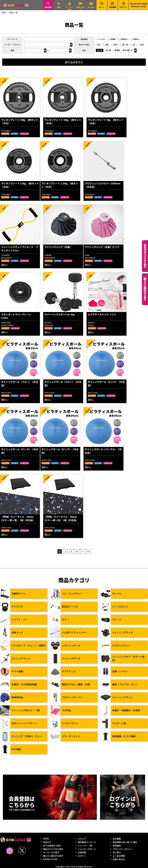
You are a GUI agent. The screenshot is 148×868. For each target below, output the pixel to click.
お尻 (141, 45)
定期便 (112, 39)
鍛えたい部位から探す (145, 289)
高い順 (108, 50)
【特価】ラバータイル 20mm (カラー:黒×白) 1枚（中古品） (62, 518)
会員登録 (112, 7)
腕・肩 (124, 45)
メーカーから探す (51, 852)
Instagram (10, 851)
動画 (59, 7)
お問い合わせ (80, 8)
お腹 (106, 45)
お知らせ (47, 842)
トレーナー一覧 (85, 846)
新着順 (117, 50)
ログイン (123, 7)
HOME (46, 839)
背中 (114, 45)
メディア (82, 839)
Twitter (22, 851)
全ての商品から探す (52, 846)
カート (102, 5)
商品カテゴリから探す (53, 849)
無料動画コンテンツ (87, 842)
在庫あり (123, 39)
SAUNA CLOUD (50, 859)
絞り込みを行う (74, 62)
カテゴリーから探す (145, 256)
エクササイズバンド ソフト (102, 314)
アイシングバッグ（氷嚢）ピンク (102, 247)
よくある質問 (119, 856)
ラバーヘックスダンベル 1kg (59, 314)
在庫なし (135, 39)
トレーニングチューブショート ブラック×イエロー (20, 249)
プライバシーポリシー (123, 849)
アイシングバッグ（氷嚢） (58, 247)
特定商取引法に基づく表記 (125, 842)
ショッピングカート (87, 849)
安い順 (100, 50)
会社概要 (117, 839)
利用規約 (117, 846)
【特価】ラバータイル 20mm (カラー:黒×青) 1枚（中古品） (18, 518)
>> (88, 551)
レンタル (100, 39)
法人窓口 (91, 7)
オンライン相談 (70, 8)
